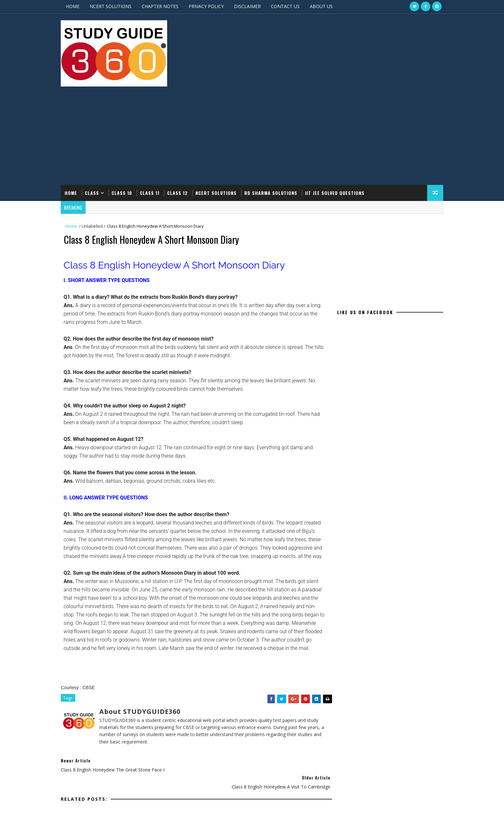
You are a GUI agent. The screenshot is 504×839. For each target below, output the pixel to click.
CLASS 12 (184, 125)
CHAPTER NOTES (166, 6)
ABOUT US (328, 6)
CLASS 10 (128, 125)
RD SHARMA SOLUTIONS (277, 125)
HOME (79, 6)
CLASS (98, 125)
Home (77, 125)
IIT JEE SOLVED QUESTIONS (341, 125)
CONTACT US (292, 6)
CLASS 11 (156, 125)
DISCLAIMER (254, 6)
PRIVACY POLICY (213, 6)
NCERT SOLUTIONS (117, 6)
